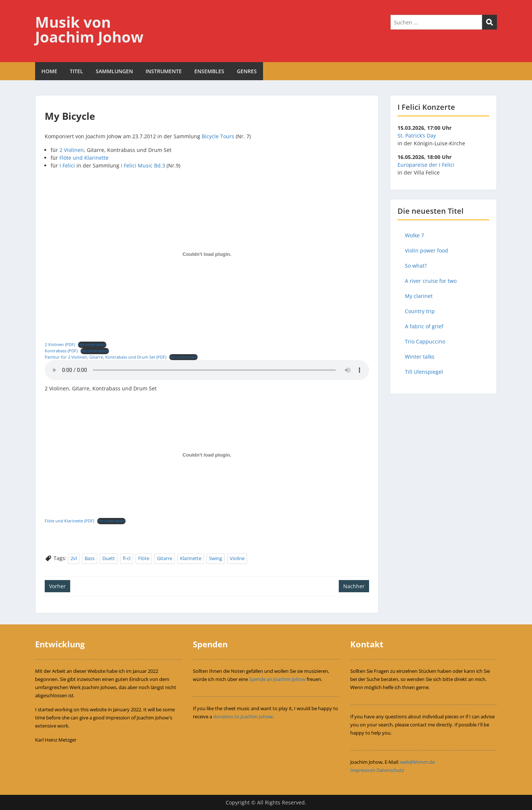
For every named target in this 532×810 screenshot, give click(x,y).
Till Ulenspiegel (424, 372)
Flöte (144, 558)
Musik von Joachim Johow (89, 29)
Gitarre (165, 558)
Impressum (363, 770)
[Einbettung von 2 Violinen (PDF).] (207, 254)
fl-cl (127, 558)
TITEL (76, 71)
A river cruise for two (431, 281)
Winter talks (420, 357)
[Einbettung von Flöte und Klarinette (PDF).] (207, 455)
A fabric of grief (424, 326)
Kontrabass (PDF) (61, 351)
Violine (237, 558)
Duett (109, 558)
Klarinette (191, 558)
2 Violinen (72, 150)
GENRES (247, 71)
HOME (49, 71)
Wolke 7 (415, 235)
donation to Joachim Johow (243, 716)
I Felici (67, 165)
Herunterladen (92, 344)
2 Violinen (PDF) (60, 344)
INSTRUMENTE (164, 71)
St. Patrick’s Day (417, 135)
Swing (216, 558)
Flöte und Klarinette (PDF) (69, 521)
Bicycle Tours (218, 136)
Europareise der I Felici (426, 165)
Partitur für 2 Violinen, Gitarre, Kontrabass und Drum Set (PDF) (105, 357)
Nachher (354, 586)
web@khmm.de (417, 762)
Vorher (57, 586)
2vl (74, 558)
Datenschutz (390, 770)
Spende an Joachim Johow (277, 679)
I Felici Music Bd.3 (143, 165)
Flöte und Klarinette (84, 158)
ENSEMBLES (209, 71)
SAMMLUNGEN (114, 71)
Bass (90, 558)
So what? (416, 266)
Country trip (420, 311)
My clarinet (419, 296)
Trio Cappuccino (425, 341)
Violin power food (427, 250)
